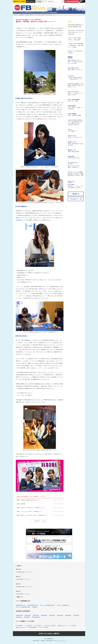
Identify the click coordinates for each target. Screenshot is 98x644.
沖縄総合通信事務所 (36, 617)
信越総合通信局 (44, 615)
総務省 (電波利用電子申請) (33, 605)
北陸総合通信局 (52, 615)
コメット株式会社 (73, 625)
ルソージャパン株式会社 (44, 627)
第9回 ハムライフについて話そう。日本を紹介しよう (29, 511)
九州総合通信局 (27, 617)
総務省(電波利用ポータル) (21, 605)
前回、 (35, 33)
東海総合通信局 (60, 615)
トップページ (16, 15)
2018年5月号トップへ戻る (40, 521)
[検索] (52, 1)
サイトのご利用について (49, 639)
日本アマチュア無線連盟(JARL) (63, 605)
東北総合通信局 (28, 615)
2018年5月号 (22, 15)
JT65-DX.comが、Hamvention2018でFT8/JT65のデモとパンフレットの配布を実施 (76, 32)
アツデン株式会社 (28, 625)
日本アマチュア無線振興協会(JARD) (23, 607)
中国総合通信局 (76, 615)
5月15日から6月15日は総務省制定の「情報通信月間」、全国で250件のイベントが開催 (76, 45)
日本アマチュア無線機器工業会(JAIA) (48, 605)
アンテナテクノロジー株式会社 (50, 625)
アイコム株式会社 (19, 625)
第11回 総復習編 (21, 504)
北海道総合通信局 (19, 615)
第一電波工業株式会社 (32, 627)
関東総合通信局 (36, 615)
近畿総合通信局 (68, 615)
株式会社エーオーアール (62, 625)
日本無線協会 (35, 607)
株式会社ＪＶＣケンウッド (21, 627)
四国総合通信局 (19, 617)
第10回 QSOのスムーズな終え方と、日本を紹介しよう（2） (31, 508)
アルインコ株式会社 (38, 625)
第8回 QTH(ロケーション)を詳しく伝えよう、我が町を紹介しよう (32, 515)
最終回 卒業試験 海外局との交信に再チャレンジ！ (29, 500)
